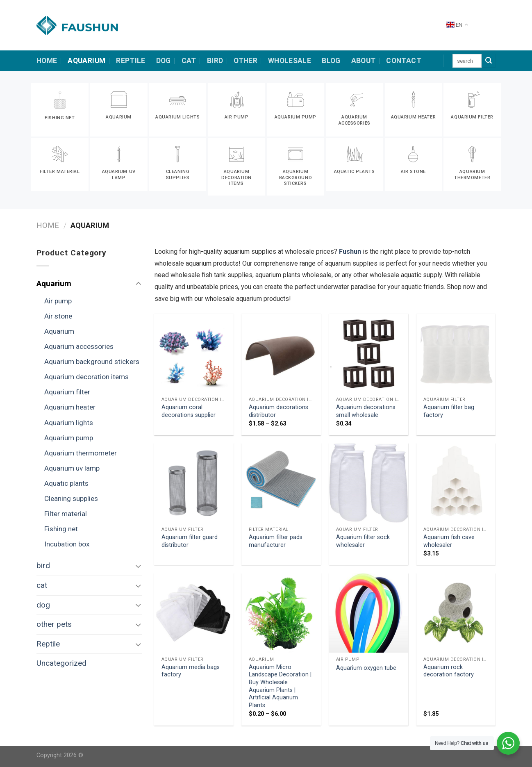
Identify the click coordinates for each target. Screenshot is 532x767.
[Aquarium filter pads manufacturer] (281, 483)
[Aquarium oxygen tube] (369, 613)
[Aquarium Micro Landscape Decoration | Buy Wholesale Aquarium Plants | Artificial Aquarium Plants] (281, 613)
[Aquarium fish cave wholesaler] (456, 483)
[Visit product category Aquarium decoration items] (236, 167)
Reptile (131, 61)
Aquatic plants (66, 483)
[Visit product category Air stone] (414, 164)
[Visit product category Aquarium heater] (414, 110)
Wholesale (290, 61)
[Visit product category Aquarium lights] (178, 110)
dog (164, 61)
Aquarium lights (69, 423)
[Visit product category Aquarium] (119, 110)
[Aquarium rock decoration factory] (456, 613)
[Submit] (489, 61)
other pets (54, 624)
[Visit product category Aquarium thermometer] (472, 164)
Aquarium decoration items (86, 377)
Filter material (66, 514)
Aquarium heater (70, 407)
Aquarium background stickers (92, 362)
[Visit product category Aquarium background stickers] (296, 167)
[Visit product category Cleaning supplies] (178, 164)
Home (48, 225)
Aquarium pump (69, 438)
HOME (47, 61)
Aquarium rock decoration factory (449, 671)
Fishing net (61, 529)
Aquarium (86, 61)
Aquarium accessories (79, 346)
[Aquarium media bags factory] (194, 613)
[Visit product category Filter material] (60, 164)
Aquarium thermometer (81, 453)
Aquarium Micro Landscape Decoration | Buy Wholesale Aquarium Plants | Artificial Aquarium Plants (280, 686)
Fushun (350, 251)
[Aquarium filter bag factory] (456, 353)
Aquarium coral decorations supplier (189, 411)
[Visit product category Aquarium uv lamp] (119, 164)
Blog (331, 61)
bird (215, 61)
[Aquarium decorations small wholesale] (369, 353)
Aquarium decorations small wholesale (366, 411)
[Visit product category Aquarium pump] (296, 110)
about (364, 61)
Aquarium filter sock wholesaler (363, 541)
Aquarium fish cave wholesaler (449, 541)
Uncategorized (61, 663)
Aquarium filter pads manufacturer (276, 541)
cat (189, 61)
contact (404, 61)
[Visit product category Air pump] (236, 110)
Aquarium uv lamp (72, 468)
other (246, 61)
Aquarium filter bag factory (449, 411)
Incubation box (67, 544)
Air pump (58, 301)
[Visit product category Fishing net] (60, 110)
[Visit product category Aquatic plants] (355, 164)
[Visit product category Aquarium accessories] (355, 110)
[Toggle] (138, 284)
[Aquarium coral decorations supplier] (194, 353)
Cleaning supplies (71, 498)
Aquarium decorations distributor (279, 411)
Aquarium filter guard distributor (190, 541)
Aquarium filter (67, 392)
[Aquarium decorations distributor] (281, 353)
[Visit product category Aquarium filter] (472, 110)
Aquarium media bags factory (191, 671)
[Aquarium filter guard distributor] (194, 483)
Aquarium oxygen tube (366, 668)
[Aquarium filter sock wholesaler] (369, 483)
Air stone (58, 316)
